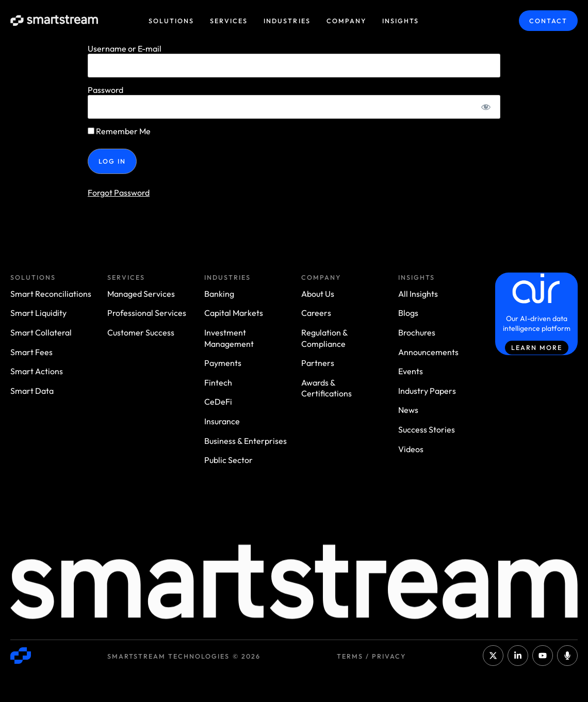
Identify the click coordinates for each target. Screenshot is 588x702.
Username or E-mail (125, 49)
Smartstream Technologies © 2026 (184, 656)
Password (105, 90)
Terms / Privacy (371, 656)
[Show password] (486, 107)
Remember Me (119, 131)
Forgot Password (119, 193)
